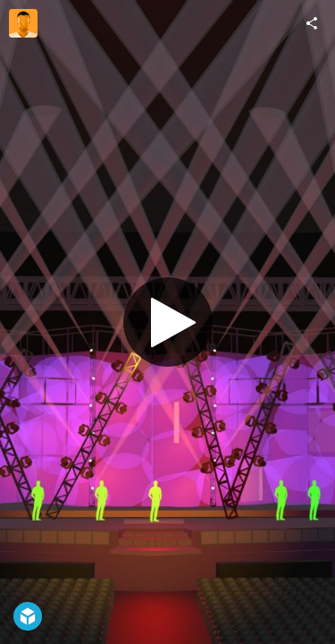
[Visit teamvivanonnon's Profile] (23, 23)
